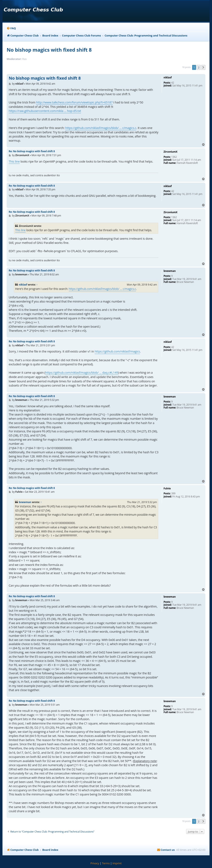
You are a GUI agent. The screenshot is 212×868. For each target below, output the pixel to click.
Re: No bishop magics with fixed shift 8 (32, 151)
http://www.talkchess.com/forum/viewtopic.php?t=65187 (74, 102)
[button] (203, 67)
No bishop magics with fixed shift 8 (49, 50)
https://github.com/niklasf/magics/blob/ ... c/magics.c (101, 128)
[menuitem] (11, 28)
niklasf (23, 285)
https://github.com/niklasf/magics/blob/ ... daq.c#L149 (81, 373)
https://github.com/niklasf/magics (117, 351)
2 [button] (199, 67)
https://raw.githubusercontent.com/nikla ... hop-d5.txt (45, 111)
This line (14, 161)
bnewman (25, 502)
